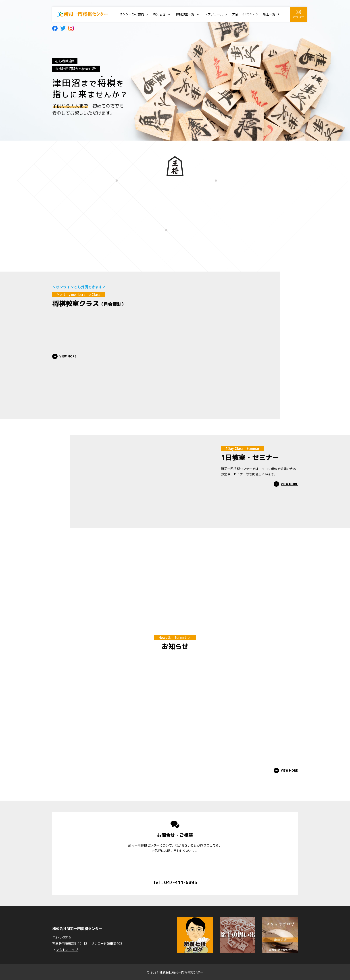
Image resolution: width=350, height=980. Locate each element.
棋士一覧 (269, 14)
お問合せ (298, 15)
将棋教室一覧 (185, 14)
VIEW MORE (68, 356)
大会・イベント (243, 14)
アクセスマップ (67, 949)
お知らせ (159, 14)
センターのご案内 (132, 14)
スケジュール (214, 14)
